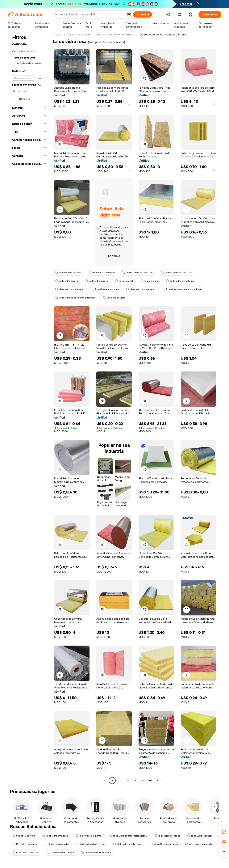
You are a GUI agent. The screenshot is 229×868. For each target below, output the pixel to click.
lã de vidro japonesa (200, 836)
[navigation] (29, 408)
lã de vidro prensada (167, 836)
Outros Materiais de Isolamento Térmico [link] (164, 34)
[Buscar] (142, 14)
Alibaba (57, 34)
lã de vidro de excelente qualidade (182, 289)
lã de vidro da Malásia (26, 853)
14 (158, 781)
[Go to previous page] (105, 781)
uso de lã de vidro (114, 298)
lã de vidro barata (67, 281)
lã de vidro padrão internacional (128, 836)
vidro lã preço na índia (164, 844)
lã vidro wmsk (124, 281)
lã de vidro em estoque (180, 281)
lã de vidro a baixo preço (91, 844)
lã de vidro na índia (57, 844)
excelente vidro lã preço (96, 853)
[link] (224, 832)
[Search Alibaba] (89, 14)
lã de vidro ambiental (55, 836)
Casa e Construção (78, 34)
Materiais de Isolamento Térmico (115, 34)
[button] (129, 14)
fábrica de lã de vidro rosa (138, 273)
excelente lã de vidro (68, 273)
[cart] (180, 15)
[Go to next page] (166, 781)
